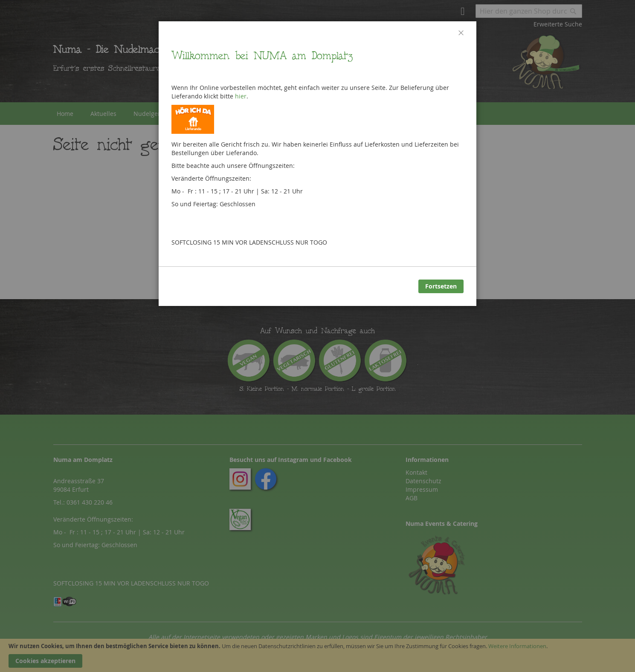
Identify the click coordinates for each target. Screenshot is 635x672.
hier (241, 96)
